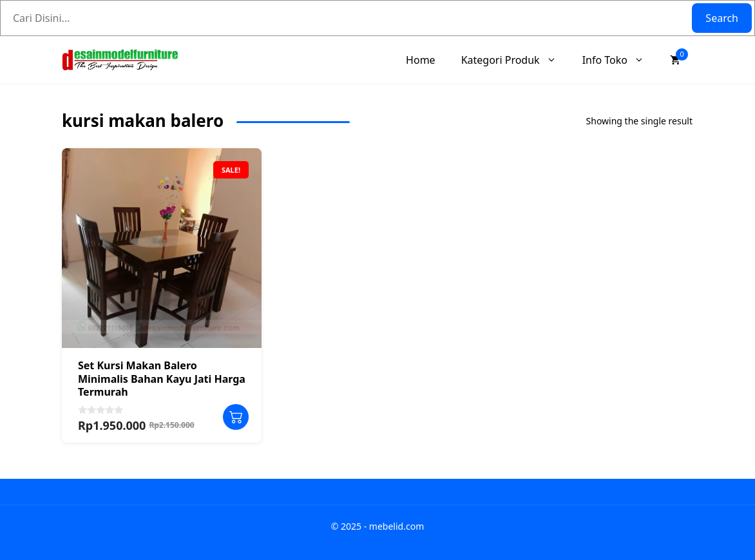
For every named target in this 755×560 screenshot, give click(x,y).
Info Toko (620, 60)
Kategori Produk (515, 60)
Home (421, 60)
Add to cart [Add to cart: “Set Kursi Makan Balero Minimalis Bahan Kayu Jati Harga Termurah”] (236, 417)
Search (722, 18)
